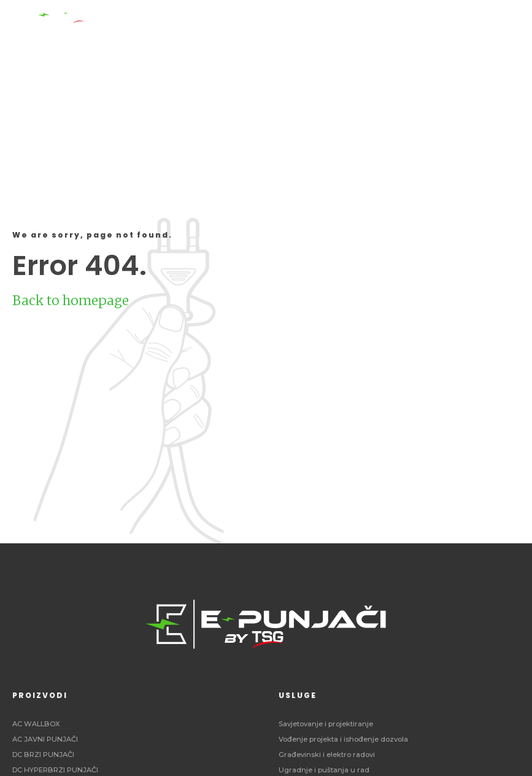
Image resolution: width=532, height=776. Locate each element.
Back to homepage (71, 301)
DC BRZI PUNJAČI (43, 755)
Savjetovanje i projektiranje (326, 724)
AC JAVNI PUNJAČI (45, 739)
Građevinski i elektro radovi (327, 755)
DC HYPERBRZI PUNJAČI (55, 770)
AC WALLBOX (36, 724)
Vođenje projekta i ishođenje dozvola (343, 739)
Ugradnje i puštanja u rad (324, 770)
